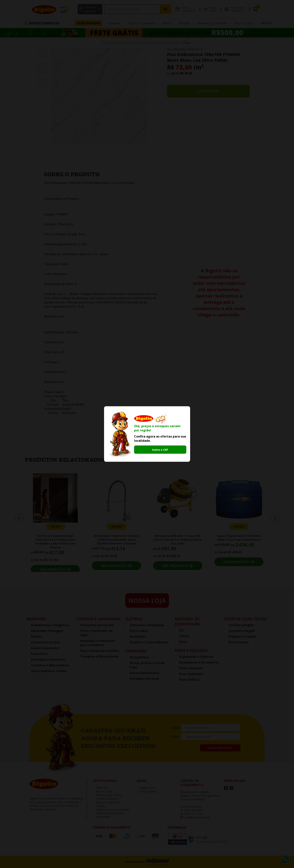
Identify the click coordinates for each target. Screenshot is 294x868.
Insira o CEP (160, 449)
